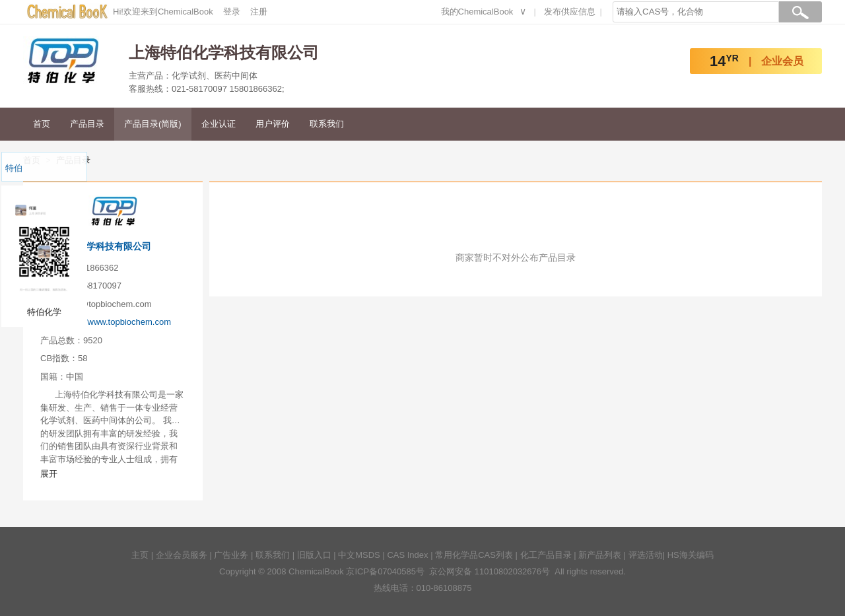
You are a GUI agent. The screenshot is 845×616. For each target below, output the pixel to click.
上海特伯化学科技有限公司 (96, 246)
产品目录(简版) (153, 124)
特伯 (14, 168)
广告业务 (231, 555)
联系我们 (327, 124)
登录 (232, 12)
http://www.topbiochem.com (118, 322)
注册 (259, 12)
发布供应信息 (570, 12)
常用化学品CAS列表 (474, 555)
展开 (49, 474)
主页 (140, 555)
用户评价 (273, 124)
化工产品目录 (546, 555)
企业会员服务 (182, 555)
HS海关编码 (691, 555)
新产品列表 (600, 555)
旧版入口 (314, 555)
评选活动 (646, 555)
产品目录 (87, 124)
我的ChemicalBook (477, 12)
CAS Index (407, 555)
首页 (42, 124)
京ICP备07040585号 (385, 571)
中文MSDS (359, 555)
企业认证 (219, 124)
